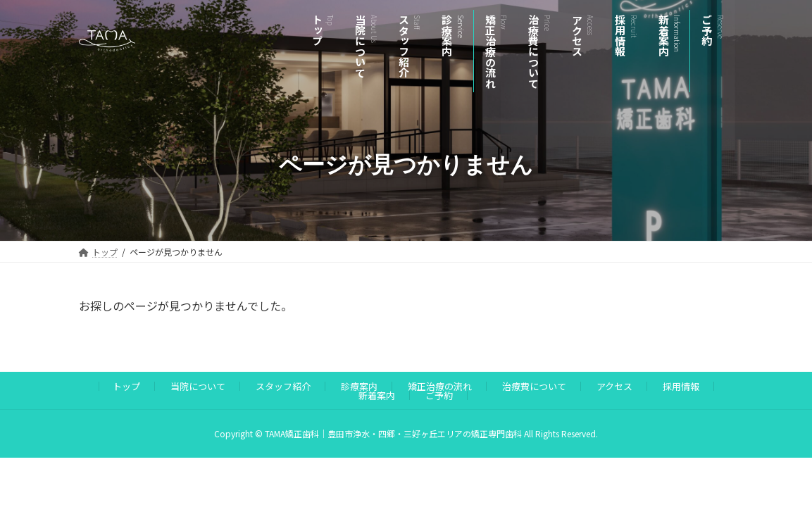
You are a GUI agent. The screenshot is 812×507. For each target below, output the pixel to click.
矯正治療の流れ (440, 386)
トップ (126, 386)
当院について (198, 386)
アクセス (614, 386)
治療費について (534, 386)
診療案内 (359, 386)
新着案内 (377, 395)
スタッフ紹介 (283, 386)
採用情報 (681, 386)
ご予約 (439, 395)
